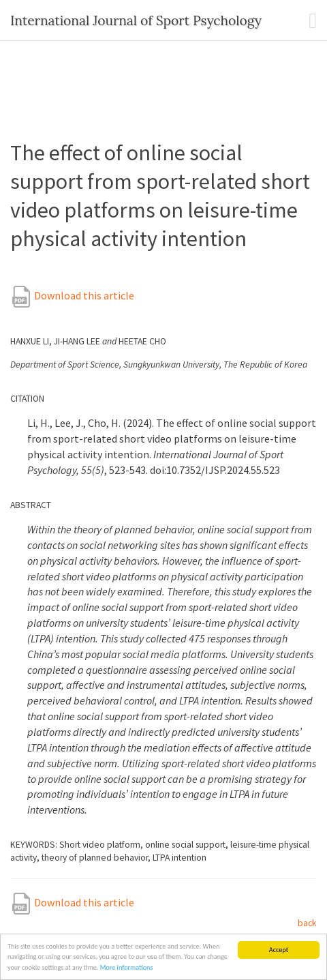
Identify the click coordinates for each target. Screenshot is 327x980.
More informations (127, 968)
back (307, 923)
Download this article (72, 295)
